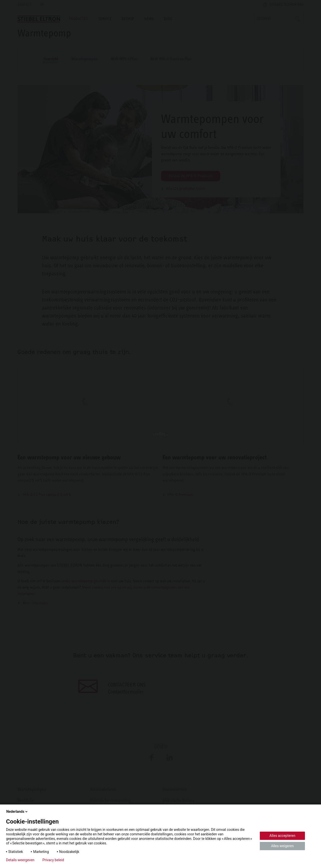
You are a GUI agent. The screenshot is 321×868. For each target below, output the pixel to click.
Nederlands (17, 812)
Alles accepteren (282, 836)
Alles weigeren (282, 846)
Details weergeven (20, 860)
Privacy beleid (53, 860)
